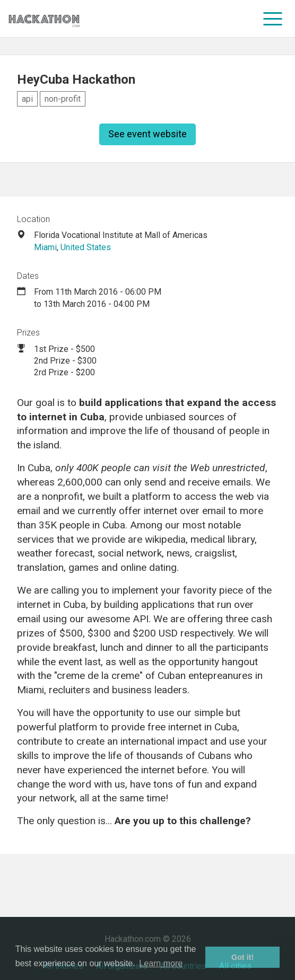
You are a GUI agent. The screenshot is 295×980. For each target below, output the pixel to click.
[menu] (273, 19)
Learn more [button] (161, 963)
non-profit (63, 99)
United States (86, 247)
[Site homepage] (44, 19)
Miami (45, 247)
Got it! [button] (242, 957)
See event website (147, 134)
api (27, 99)
